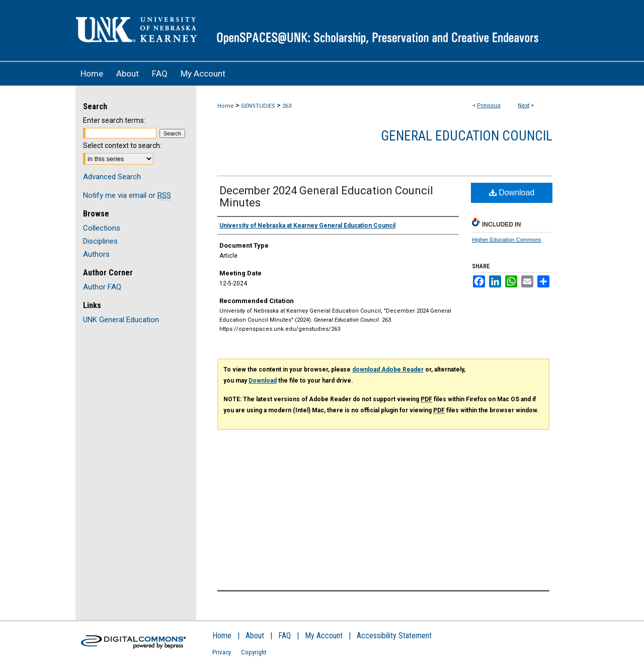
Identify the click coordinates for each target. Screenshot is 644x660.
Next (524, 105)
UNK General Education (121, 320)
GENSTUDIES (258, 106)
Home (226, 106)
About (255, 636)
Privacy (222, 652)
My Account (324, 636)
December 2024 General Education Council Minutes (326, 197)
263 (287, 106)
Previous (489, 105)
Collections (102, 228)
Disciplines (100, 241)
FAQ (285, 636)
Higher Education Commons (507, 240)
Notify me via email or (127, 195)
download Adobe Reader (388, 370)
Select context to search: (122, 145)
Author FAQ (102, 287)
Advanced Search (112, 177)
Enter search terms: (114, 120)
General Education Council (467, 136)
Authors (96, 254)
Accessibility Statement (394, 636)
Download (512, 193)
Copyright (254, 652)
